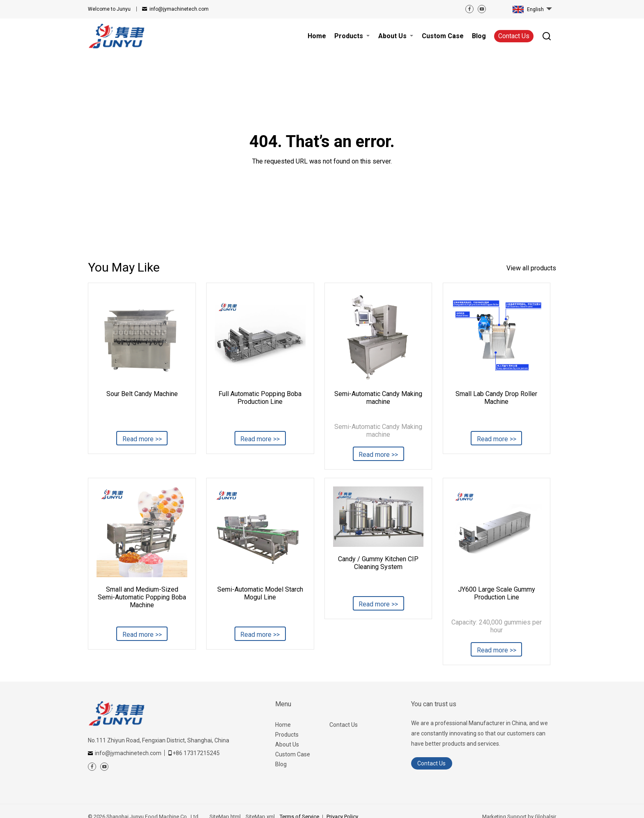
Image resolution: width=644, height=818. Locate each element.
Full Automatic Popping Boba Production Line (260, 398)
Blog (281, 764)
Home (283, 725)
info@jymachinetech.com (179, 9)
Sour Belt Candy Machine (142, 394)
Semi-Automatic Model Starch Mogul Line (260, 593)
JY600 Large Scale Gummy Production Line (497, 593)
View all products (531, 268)
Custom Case (293, 754)
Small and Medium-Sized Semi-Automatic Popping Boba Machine (142, 597)
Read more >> (142, 439)
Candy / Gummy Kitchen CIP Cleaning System (378, 563)
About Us (287, 744)
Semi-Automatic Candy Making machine (378, 398)
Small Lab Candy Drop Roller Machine (496, 398)
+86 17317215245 (196, 753)
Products (287, 735)
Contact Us (514, 36)
